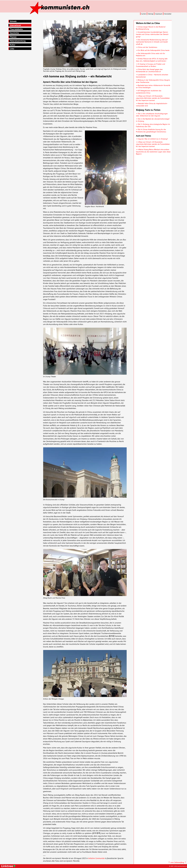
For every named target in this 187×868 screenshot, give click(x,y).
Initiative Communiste (96, 858)
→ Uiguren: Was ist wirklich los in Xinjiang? (152, 139)
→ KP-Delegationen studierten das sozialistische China (149, 92)
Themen (13, 37)
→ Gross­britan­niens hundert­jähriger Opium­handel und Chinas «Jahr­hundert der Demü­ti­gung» (152, 34)
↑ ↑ (177, 862)
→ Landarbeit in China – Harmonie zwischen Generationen (152, 76)
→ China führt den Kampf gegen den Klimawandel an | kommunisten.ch (149, 70)
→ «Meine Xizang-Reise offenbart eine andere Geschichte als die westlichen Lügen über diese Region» (153, 152)
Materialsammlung (18, 41)
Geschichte (14, 33)
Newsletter (168, 14)
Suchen (144, 14)
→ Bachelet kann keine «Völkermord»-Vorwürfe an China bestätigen (153, 86)
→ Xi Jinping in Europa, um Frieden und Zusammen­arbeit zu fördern (151, 65)
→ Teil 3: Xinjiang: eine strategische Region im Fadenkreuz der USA (153, 125)
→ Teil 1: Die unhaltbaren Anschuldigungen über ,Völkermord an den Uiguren (152, 115)
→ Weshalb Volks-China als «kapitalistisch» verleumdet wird (152, 105)
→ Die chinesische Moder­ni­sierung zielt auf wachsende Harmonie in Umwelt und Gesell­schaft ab (152, 42)
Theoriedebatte (16, 29)
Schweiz (13, 21)
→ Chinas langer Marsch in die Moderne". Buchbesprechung (151, 28)
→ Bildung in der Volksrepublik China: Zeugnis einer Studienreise (153, 81)
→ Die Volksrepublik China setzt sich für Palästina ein (151, 54)
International (15, 25)
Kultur (13, 45)
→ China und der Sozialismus (147, 47)
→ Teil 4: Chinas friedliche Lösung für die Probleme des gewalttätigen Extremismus (151, 131)
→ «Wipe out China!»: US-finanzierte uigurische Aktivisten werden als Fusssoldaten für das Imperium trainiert (153, 98)
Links (12, 49)
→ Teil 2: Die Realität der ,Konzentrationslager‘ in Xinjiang (153, 120)
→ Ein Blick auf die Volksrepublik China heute (153, 50)
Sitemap (151, 14)
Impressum (159, 14)
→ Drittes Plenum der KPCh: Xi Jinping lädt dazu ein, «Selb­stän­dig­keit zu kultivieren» (152, 60)
